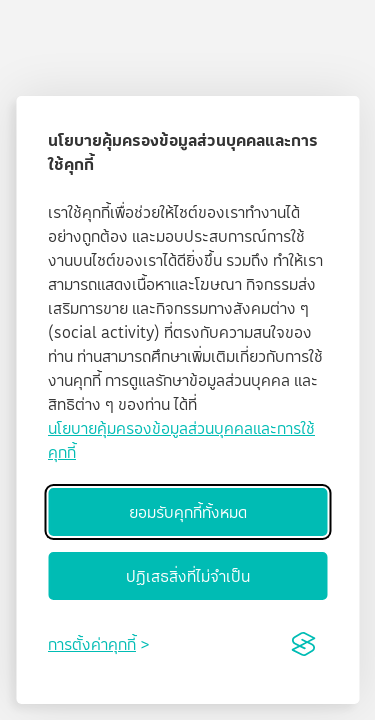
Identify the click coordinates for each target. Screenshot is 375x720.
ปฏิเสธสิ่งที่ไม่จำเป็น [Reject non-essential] (188, 576)
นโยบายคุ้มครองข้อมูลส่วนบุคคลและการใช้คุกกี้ (181, 440)
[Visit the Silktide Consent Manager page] (303, 644)
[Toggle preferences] (98, 644)
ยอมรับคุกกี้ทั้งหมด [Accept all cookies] (188, 512)
